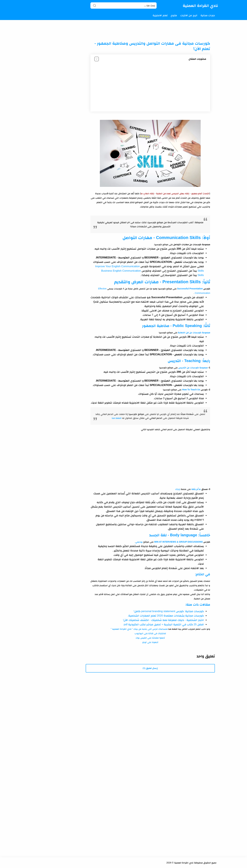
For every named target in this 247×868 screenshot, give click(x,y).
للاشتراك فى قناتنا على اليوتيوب (150, 633)
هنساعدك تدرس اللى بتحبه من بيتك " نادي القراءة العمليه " (139, 629)
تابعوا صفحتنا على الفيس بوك (150, 638)
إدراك (178, 489)
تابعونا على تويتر (150, 642)
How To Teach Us (191, 390)
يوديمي (139, 542)
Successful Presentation (190, 289)
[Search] (123, 6)
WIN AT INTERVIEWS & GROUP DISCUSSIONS (178, 542)
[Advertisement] (150, 87)
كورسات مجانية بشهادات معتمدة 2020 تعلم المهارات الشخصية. (166, 616)
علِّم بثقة (196, 489)
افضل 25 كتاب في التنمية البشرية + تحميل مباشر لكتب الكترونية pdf (164, 624)
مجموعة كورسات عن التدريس (193, 368)
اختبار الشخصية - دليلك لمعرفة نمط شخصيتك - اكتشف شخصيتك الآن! (163, 620)
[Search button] (95, 6)
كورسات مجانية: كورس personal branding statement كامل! (169, 611)
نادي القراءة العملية (200, 6)
